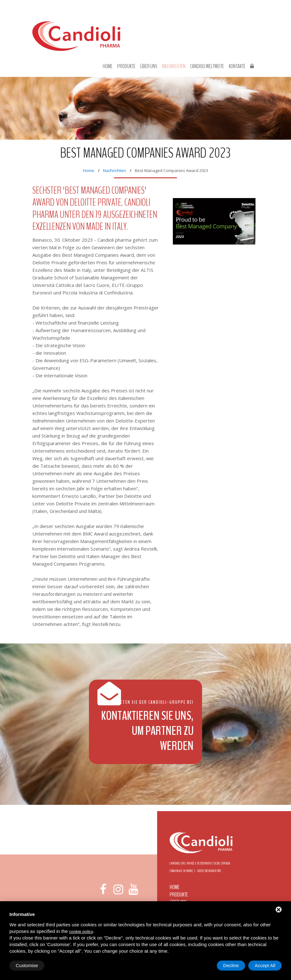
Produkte (126, 67)
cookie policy (81, 932)
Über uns (149, 67)
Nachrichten (174, 67)
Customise (27, 965)
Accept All (265, 965)
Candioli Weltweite (207, 67)
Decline (231, 965)
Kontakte (237, 67)
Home (108, 67)
